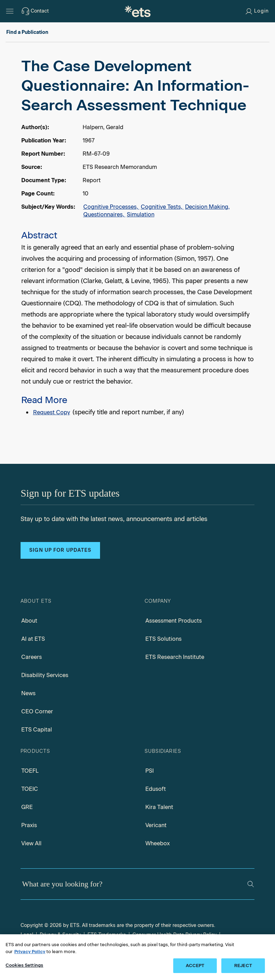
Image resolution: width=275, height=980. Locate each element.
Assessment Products (174, 621)
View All (31, 843)
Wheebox (158, 843)
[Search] (251, 884)
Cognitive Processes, (111, 207)
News (28, 693)
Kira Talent (159, 807)
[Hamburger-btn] (10, 11)
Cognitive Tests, (162, 207)
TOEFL (30, 771)
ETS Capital (37, 730)
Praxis (29, 825)
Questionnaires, (104, 214)
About (29, 621)
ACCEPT (195, 966)
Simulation (141, 214)
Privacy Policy (30, 952)
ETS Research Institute (175, 657)
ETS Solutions (163, 639)
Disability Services (45, 675)
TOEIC (30, 789)
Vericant (156, 825)
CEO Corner (37, 711)
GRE (27, 807)
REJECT (243, 966)
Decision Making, (207, 207)
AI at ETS (33, 639)
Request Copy (52, 412)
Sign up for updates (60, 550)
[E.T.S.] (138, 11)
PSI (150, 771)
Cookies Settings (24, 965)
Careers (32, 657)
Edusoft (156, 789)
